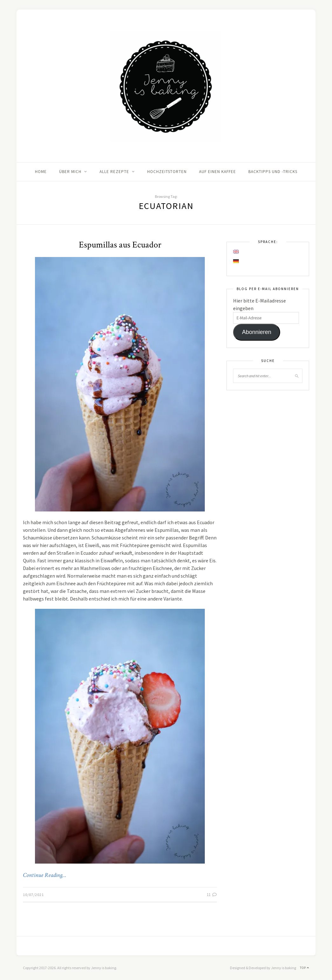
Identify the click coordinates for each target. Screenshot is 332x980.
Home (41, 172)
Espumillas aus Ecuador (120, 245)
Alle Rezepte (114, 172)
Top (304, 968)
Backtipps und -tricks (273, 172)
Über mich (70, 172)
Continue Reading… (45, 875)
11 (212, 895)
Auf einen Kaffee (218, 172)
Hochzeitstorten (167, 172)
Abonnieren (257, 332)
